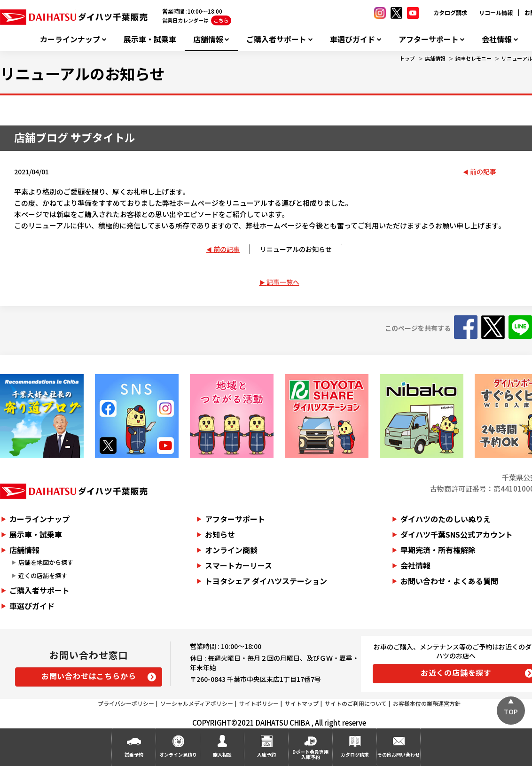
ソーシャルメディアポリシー (197, 703)
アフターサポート (429, 39)
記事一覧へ (283, 282)
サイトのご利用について (356, 703)
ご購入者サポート (276, 39)
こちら (221, 20)
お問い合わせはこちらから (89, 676)
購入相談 (222, 754)
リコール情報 (496, 12)
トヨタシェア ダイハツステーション (266, 581)
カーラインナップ (70, 39)
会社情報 (497, 39)
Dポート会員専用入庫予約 (310, 754)
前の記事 (483, 172)
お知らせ (220, 534)
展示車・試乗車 (150, 39)
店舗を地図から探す (46, 562)
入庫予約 (266, 754)
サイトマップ (302, 703)
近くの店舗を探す (43, 575)
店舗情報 (208, 39)
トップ (407, 58)
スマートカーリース (239, 565)
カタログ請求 (450, 12)
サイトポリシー (259, 703)
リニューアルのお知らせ (296, 249)
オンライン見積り (178, 754)
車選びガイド (352, 39)
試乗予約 (134, 754)
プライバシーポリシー (126, 703)
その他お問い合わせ (399, 754)
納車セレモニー (473, 58)
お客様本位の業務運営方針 (427, 703)
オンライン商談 (231, 550)
